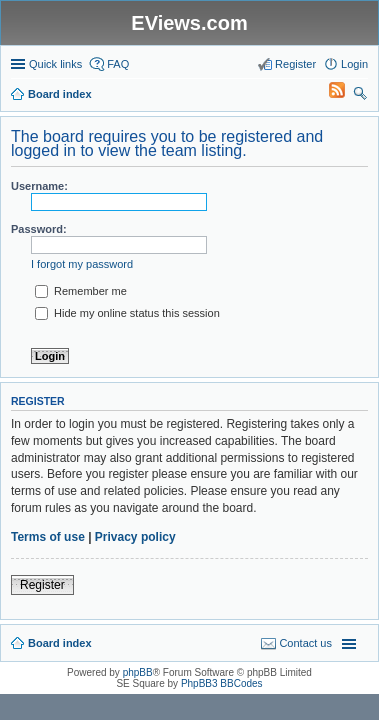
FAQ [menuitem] (118, 64)
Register (42, 585)
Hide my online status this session (127, 313)
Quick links (55, 64)
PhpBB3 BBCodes (222, 683)
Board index (60, 643)
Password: (39, 229)
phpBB (138, 672)
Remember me (81, 291)
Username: (39, 186)
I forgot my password (82, 264)
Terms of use (48, 537)
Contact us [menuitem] (305, 643)
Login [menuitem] (354, 64)
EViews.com (189, 23)
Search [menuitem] (360, 96)
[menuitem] (328, 94)
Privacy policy (135, 537)
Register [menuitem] (295, 64)
